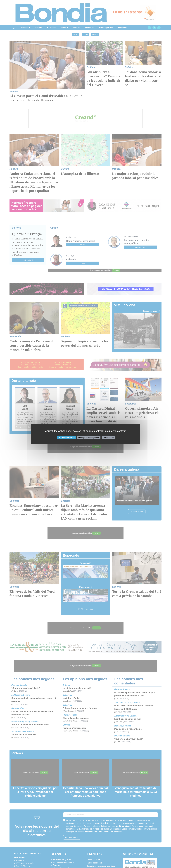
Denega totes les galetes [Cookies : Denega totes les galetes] (89, 438)
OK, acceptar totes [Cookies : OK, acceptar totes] (66, 438)
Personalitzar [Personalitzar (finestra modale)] (108, 438)
